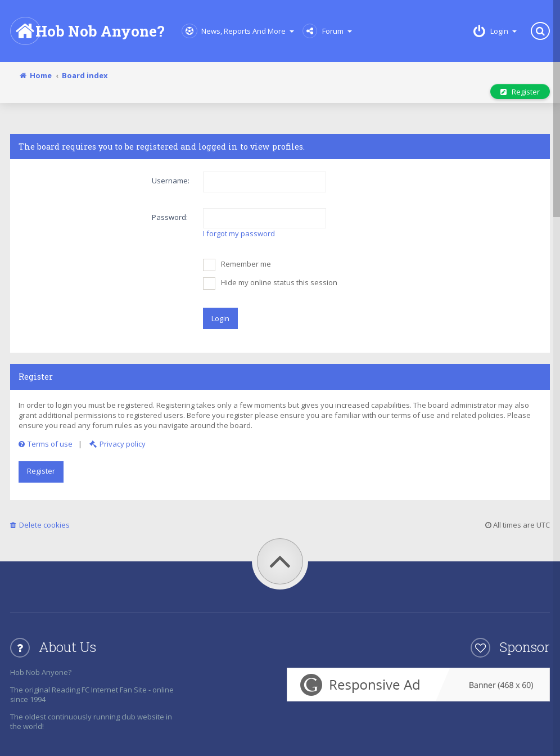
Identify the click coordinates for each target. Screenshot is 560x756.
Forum (327, 31)
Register (520, 92)
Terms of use (46, 444)
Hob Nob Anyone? (87, 31)
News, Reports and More (238, 31)
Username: (171, 181)
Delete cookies (40, 525)
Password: (170, 217)
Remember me (237, 265)
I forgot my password (239, 233)
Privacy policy (118, 444)
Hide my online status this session (270, 283)
